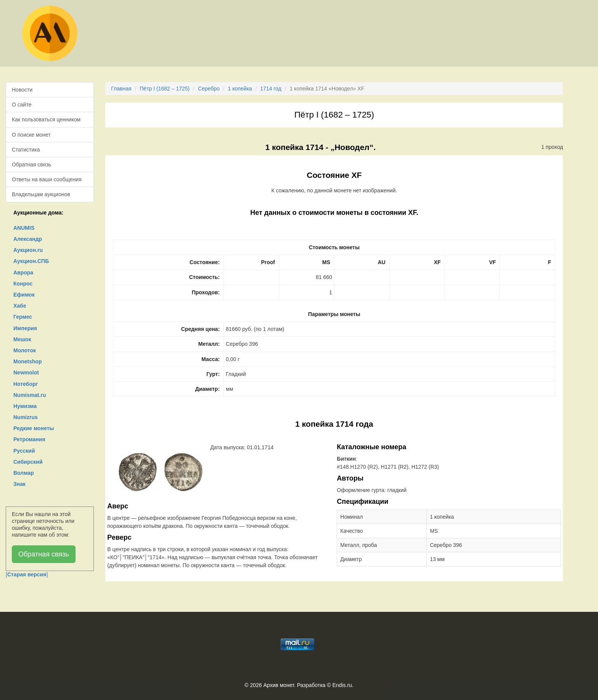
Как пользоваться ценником (46, 119)
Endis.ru (342, 685)
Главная (121, 89)
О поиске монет (31, 135)
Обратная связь (31, 165)
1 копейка (240, 89)
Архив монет (279, 685)
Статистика (26, 150)
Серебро (209, 89)
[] (27, 574)
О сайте (22, 105)
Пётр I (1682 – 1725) (165, 89)
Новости (22, 90)
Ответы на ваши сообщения (47, 179)
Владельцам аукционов (41, 194)
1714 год (271, 89)
